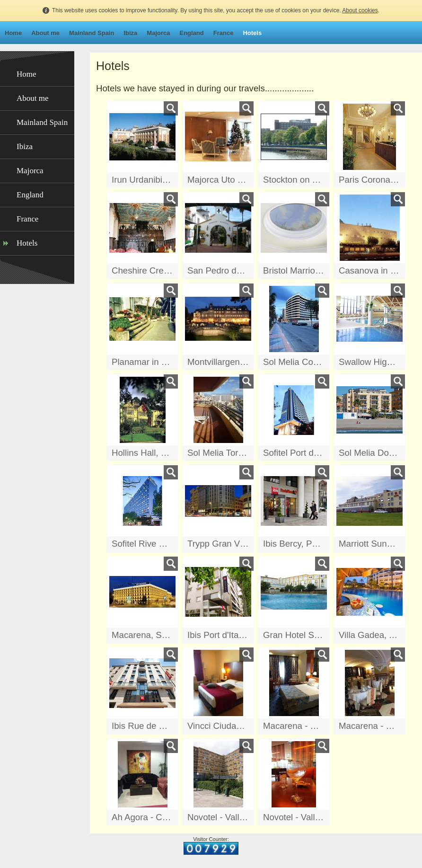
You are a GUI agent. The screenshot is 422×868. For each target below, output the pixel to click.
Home (13, 33)
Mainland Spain (92, 33)
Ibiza (130, 33)
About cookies (360, 10)
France (224, 33)
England (191, 33)
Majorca (158, 33)
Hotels (252, 33)
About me (45, 33)
